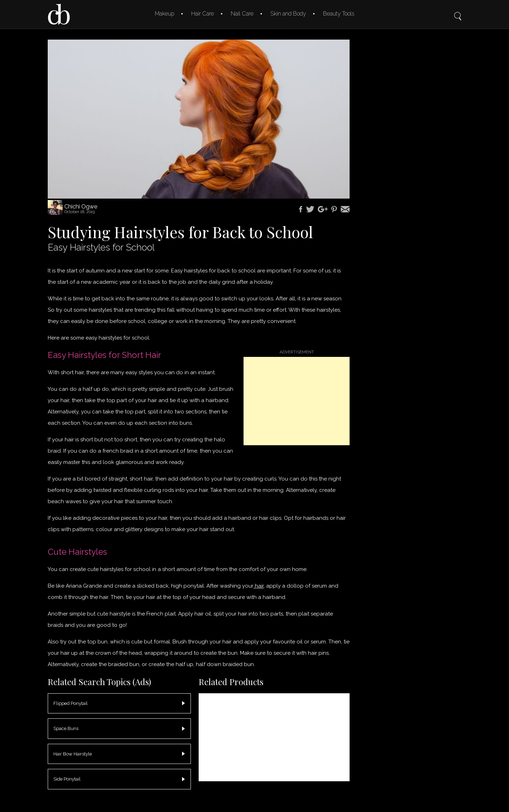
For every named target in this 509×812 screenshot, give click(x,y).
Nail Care (242, 14)
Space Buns (66, 728)
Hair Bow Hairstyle (73, 754)
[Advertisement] (297, 401)
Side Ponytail (67, 779)
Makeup (165, 14)
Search (458, 11)
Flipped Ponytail (71, 703)
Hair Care (203, 14)
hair (259, 586)
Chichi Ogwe (81, 207)
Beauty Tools (339, 14)
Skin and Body (288, 14)
